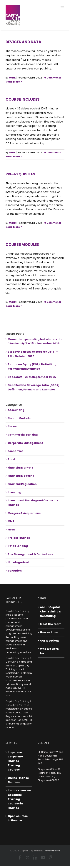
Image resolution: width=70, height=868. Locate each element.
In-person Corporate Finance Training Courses (15, 761)
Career (13, 426)
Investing (14, 492)
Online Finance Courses (18, 780)
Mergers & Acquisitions (24, 513)
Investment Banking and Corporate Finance (33, 503)
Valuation (15, 571)
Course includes (23, 99)
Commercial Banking (23, 435)
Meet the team (51, 624)
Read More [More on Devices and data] (13, 82)
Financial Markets (20, 468)
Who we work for (49, 651)
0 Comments (53, 78)
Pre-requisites (20, 174)
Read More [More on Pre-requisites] (13, 227)
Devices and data (23, 42)
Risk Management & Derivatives (30, 554)
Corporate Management (25, 443)
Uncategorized (18, 562)
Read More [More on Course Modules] (13, 306)
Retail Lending (18, 546)
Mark (12, 78)
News (12, 530)
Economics (15, 451)
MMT (11, 521)
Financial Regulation (22, 484)
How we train (49, 632)
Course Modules (22, 244)
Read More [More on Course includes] (13, 157)
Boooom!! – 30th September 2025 (32, 377)
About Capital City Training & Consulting (51, 611)
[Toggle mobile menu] (62, 8)
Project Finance (19, 538)
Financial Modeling (21, 476)
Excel (11, 459)
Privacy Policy (52, 851)
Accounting (16, 410)
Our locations (50, 641)
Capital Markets (19, 418)
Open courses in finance (18, 818)
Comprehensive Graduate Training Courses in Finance (19, 799)
